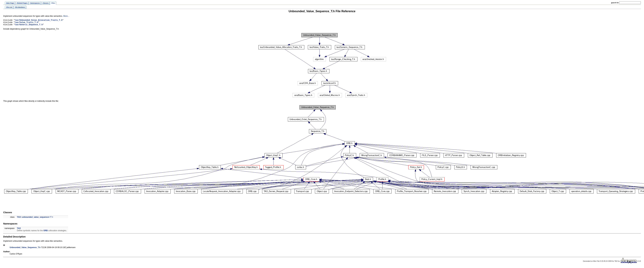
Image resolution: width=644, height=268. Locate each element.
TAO (19, 230)
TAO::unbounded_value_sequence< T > (35, 219)
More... (66, 16)
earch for (615, 3)
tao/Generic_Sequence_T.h (29, 26)
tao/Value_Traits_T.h (26, 23)
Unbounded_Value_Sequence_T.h (25, 249)
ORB (45, 232)
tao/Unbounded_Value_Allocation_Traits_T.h (39, 20)
